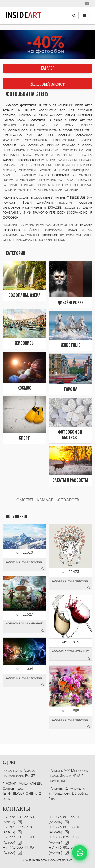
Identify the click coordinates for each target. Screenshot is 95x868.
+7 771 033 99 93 (18, 848)
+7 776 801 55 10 (65, 827)
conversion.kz (61, 860)
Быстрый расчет (48, 84)
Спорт (24, 438)
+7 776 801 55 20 (65, 817)
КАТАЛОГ (48, 69)
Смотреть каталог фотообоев (48, 500)
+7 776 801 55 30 (18, 817)
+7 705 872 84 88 (65, 837)
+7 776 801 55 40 (65, 848)
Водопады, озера (24, 296)
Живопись (24, 344)
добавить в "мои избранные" (25, 565)
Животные (71, 346)
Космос (24, 388)
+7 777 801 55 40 (18, 837)
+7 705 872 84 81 (18, 827)
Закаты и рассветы (70, 481)
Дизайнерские (70, 303)
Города (71, 390)
